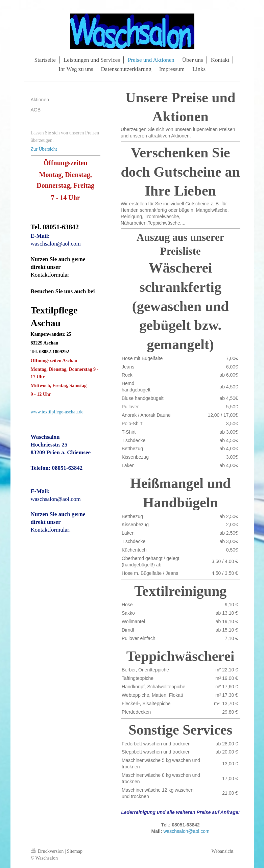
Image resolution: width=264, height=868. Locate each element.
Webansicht (223, 851)
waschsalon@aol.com (186, 831)
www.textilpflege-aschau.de (57, 412)
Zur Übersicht (44, 149)
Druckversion (48, 851)
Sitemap (75, 851)
